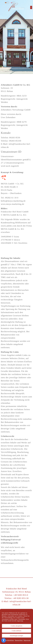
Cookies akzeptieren (16, 626)
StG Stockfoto (21, 243)
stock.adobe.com (9, 226)
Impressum (27, 640)
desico (17, 240)
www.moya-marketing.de (13, 204)
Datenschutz (19, 640)
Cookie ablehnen (17, 631)
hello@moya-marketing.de (13, 201)
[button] (31, 7)
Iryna (17, 237)
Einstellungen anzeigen (16, 636)
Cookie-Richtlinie (8, 640)
